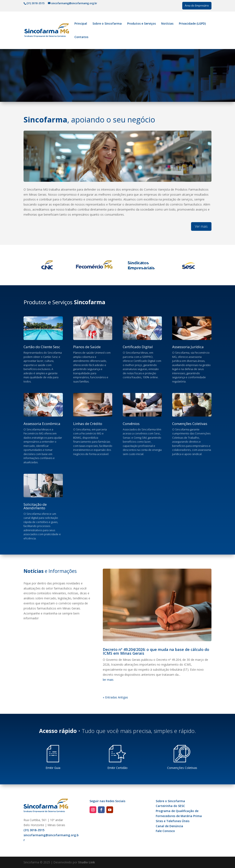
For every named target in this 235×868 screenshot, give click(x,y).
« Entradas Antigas (115, 697)
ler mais (108, 680)
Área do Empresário (197, 6)
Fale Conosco (165, 831)
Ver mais (201, 226)
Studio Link (87, 862)
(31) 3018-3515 (34, 830)
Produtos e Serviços (141, 24)
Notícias (167, 24)
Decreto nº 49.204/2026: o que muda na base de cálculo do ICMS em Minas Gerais (156, 651)
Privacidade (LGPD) (192, 24)
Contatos (81, 37)
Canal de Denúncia (169, 826)
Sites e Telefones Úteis (173, 821)
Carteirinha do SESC (170, 806)
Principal (81, 24)
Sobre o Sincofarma (107, 24)
